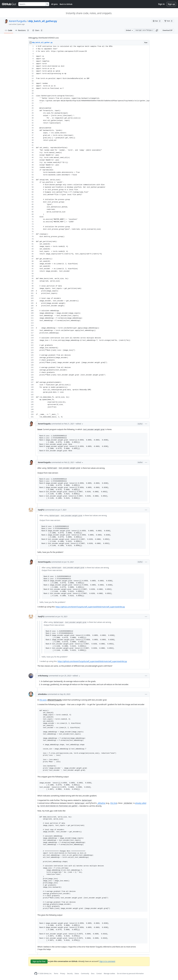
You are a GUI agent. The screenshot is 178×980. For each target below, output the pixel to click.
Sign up (171, 4)
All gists (54, 4)
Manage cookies (109, 974)
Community (85, 974)
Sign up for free (39, 961)
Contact (99, 974)
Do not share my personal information (130, 974)
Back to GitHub (66, 4)
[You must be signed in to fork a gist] (169, 21)
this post (43, 700)
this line (114, 803)
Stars (38, 30)
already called (141, 803)
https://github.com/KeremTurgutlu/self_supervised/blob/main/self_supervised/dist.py (90, 607)
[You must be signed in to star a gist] (157, 21)
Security (70, 974)
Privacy (63, 974)
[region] (89, 232)
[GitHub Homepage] (36, 974)
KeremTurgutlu (18, 21)
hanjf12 (41, 510)
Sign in (161, 4)
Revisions (22, 30)
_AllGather (101, 803)
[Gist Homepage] (9, 4)
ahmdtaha (42, 694)
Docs (93, 974)
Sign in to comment (107, 961)
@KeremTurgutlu (55, 700)
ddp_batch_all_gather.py (43, 21)
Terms (56, 974)
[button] (157, 30)
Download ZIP (167, 30)
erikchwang (43, 676)
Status (77, 974)
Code (9, 30)
